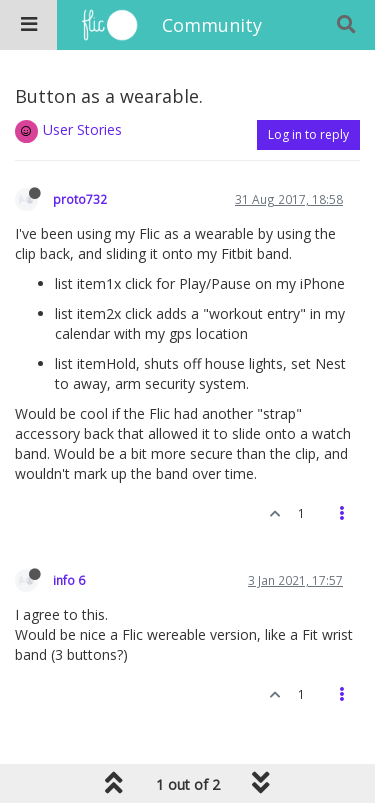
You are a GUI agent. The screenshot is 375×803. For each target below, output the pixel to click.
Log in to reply (308, 134)
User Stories (82, 129)
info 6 (69, 580)
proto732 (80, 199)
